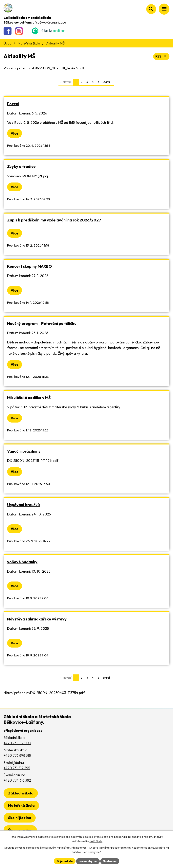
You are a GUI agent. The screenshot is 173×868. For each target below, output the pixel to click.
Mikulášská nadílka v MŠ (29, 398)
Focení (13, 104)
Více (15, 134)
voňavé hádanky (22, 562)
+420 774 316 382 (17, 781)
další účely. (96, 841)
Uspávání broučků (23, 505)
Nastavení (110, 861)
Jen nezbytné (88, 861)
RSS (161, 56)
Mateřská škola (29, 43)
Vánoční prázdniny (24, 451)
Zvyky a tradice (21, 167)
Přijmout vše (64, 861)
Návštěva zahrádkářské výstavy (37, 619)
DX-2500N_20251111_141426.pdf (59, 68)
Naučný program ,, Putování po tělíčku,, (43, 323)
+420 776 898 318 (17, 756)
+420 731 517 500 (17, 743)
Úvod (7, 43)
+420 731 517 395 (17, 768)
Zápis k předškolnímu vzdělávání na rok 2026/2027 (54, 220)
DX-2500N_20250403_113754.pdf (57, 693)
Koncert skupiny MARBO (30, 266)
